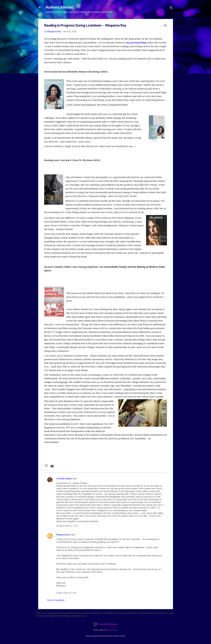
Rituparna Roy (63, 535)
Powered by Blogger (105, 624)
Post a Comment (56, 600)
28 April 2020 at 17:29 (67, 526)
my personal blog (136, 42)
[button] (165, 26)
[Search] (171, 8)
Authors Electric (59, 7)
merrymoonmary (112, 630)
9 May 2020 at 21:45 (66, 593)
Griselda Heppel (64, 479)
